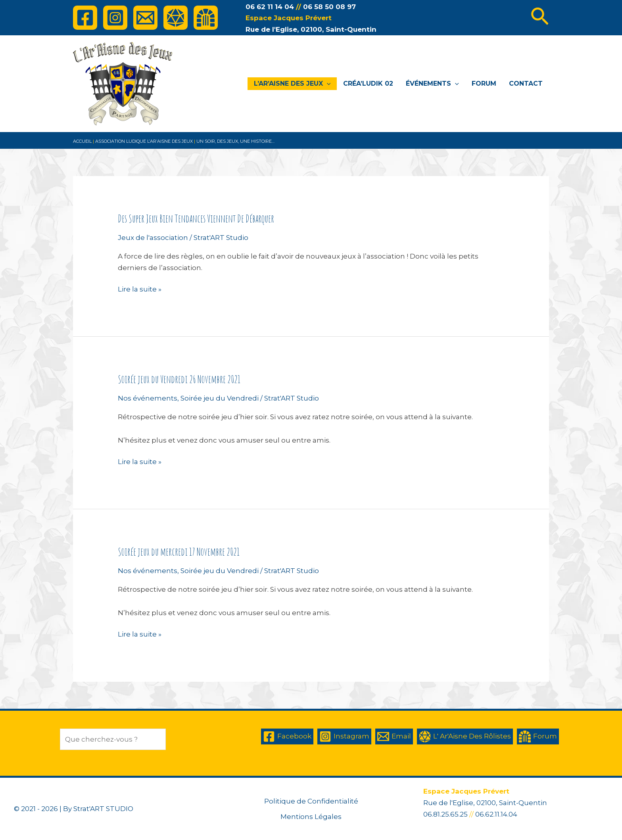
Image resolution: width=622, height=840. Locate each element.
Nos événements (148, 398)
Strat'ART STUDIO (103, 809)
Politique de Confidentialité (311, 801)
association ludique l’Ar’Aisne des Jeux (144, 141)
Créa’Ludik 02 (368, 83)
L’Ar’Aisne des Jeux (292, 84)
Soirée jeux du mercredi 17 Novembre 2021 (179, 552)
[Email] (145, 18)
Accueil (82, 141)
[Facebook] (85, 18)
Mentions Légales (311, 817)
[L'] (176, 18)
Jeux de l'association (153, 238)
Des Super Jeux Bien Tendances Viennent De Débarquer (196, 219)
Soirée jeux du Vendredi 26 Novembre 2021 (179, 379)
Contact (526, 83)
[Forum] (206, 18)
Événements (432, 84)
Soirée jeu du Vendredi (220, 398)
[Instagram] (115, 18)
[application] (327, 84)
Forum (484, 83)
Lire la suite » (140, 289)
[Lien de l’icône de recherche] (540, 18)
